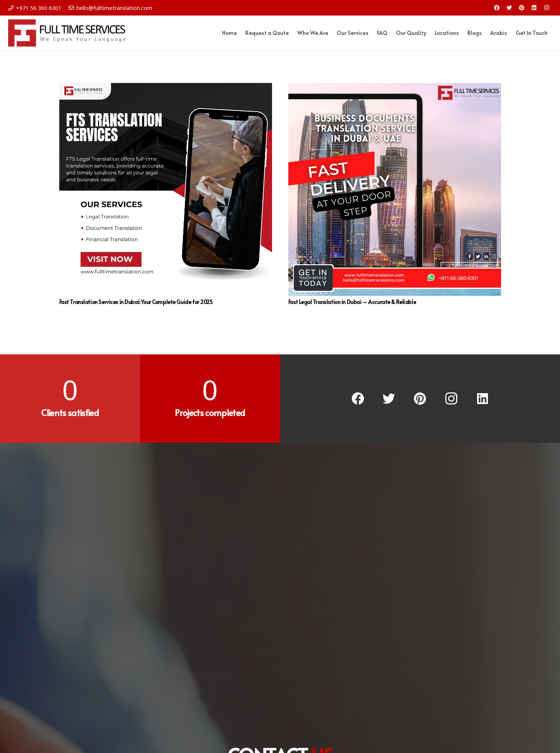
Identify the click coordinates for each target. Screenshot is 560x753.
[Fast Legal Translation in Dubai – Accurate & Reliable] (395, 189)
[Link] (67, 33)
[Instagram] (546, 8)
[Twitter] (509, 8)
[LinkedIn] (534, 8)
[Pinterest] (522, 8)
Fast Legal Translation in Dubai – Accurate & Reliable (352, 302)
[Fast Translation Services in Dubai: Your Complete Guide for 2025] (166, 189)
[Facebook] (497, 8)
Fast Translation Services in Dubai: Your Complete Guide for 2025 (136, 302)
